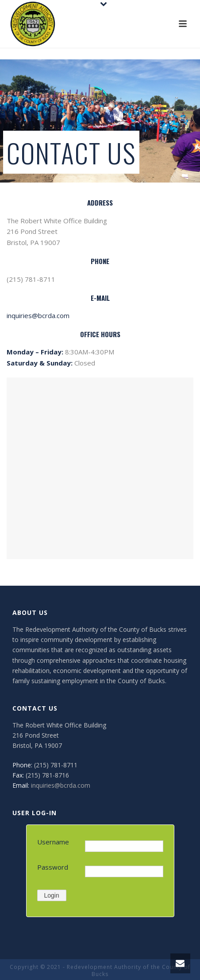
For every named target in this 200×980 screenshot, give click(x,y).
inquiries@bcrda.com (38, 315)
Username (53, 842)
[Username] (124, 846)
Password (53, 867)
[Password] (124, 871)
